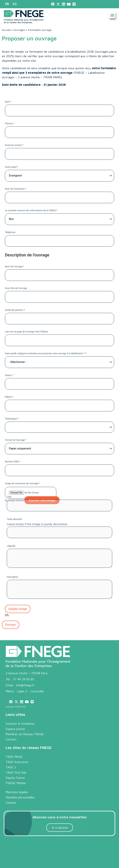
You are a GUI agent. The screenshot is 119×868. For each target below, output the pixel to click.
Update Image (18, 609)
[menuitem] (7, 4)
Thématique (12, 419)
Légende (11, 546)
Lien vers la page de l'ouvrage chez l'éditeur (27, 331)
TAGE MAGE (14, 757)
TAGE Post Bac (16, 772)
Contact (11, 739)
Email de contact (14, 145)
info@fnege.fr (25, 685)
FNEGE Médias (16, 783)
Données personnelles (20, 797)
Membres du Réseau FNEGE (25, 734)
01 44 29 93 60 (24, 679)
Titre (9, 497)
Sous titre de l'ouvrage (16, 288)
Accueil (6, 30)
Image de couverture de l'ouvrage (22, 483)
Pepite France (15, 778)
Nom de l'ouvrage (14, 266)
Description (13, 577)
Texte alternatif (14, 519)
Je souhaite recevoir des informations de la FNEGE (31, 210)
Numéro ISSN (12, 461)
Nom (8, 102)
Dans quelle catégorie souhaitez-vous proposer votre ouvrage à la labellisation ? (46, 353)
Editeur (9, 397)
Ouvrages (19, 30)
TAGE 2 (11, 767)
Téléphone (10, 232)
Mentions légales (17, 792)
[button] (112, 15)
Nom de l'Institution (15, 189)
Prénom (10, 123)
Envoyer (11, 625)
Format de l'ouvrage (16, 440)
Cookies (11, 803)
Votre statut (12, 167)
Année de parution (15, 310)
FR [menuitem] (7, 4)
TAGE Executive (17, 762)
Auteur (9, 375)
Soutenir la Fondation (20, 724)
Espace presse (15, 729)
